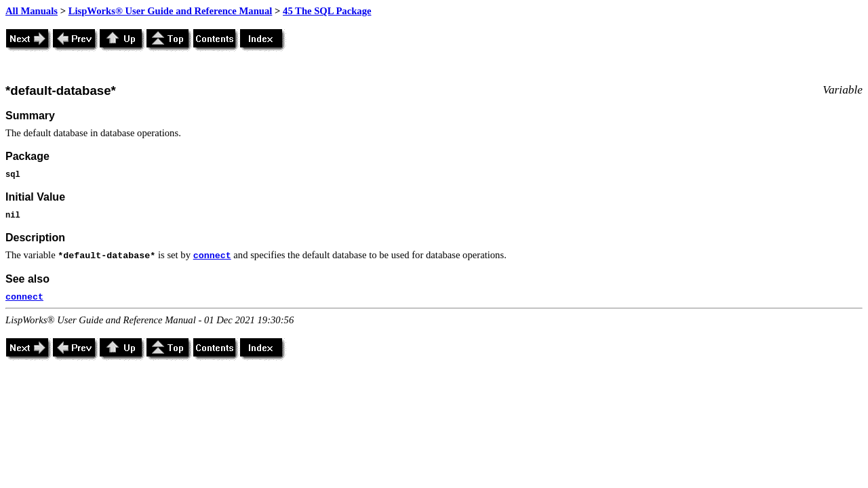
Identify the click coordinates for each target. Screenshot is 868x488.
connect (212, 256)
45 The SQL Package (327, 11)
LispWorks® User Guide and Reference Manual (171, 11)
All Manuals (32, 11)
